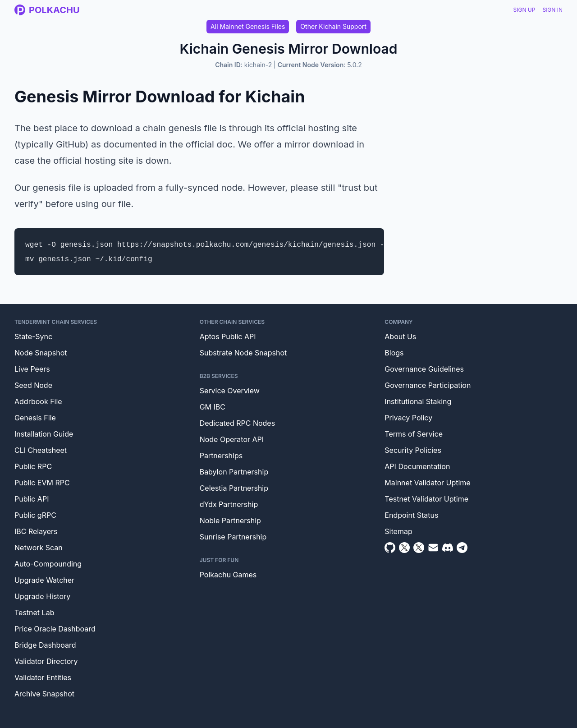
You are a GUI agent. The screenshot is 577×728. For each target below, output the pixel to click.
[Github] (390, 548)
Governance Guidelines (424, 369)
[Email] (433, 548)
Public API (32, 499)
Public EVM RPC (42, 483)
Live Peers (32, 369)
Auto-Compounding (48, 564)
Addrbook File (38, 401)
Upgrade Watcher (44, 580)
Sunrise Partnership (233, 537)
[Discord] (448, 548)
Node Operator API (232, 439)
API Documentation (417, 466)
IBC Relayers (36, 531)
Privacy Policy (408, 418)
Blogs (394, 353)
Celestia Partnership (234, 488)
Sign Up (524, 10)
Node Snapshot (41, 353)
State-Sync (33, 336)
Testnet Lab (34, 613)
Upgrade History (42, 596)
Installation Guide (44, 434)
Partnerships (221, 456)
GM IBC (213, 407)
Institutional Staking (418, 401)
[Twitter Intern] (419, 548)
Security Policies (413, 450)
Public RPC (33, 466)
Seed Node (33, 385)
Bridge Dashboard (45, 645)
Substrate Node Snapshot (243, 353)
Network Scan (39, 548)
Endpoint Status (411, 515)
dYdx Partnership (229, 504)
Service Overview (230, 391)
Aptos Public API (228, 336)
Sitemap (398, 531)
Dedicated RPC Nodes (237, 423)
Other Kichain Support (333, 26)
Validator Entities (43, 677)
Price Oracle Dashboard (55, 629)
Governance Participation (428, 385)
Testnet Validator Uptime (426, 499)
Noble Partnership (230, 521)
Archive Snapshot (44, 694)
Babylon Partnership (234, 472)
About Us (400, 336)
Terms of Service (414, 434)
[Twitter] (404, 548)
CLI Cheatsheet (41, 450)
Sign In (552, 10)
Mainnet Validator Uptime (427, 483)
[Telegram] (462, 548)
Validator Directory (46, 661)
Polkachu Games (228, 575)
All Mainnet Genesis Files (248, 26)
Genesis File (35, 418)
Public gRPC (35, 515)
